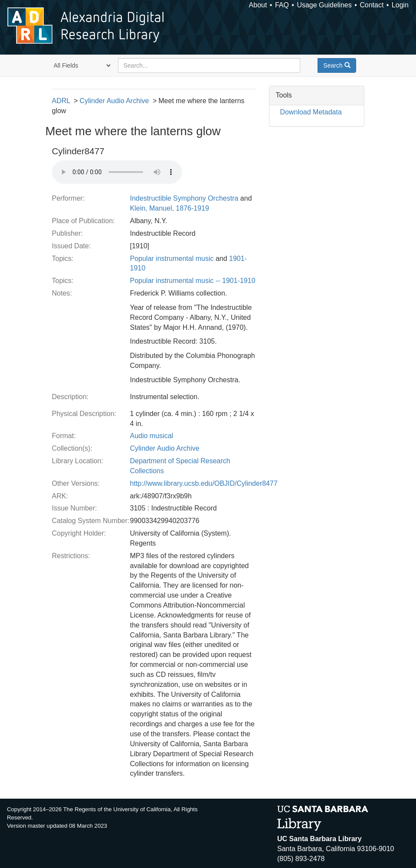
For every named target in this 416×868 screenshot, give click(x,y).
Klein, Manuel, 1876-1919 (170, 208)
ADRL (61, 101)
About (258, 5)
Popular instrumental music (172, 258)
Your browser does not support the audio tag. (117, 172)
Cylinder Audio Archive (114, 101)
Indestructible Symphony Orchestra (184, 198)
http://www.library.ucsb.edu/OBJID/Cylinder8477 (204, 483)
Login (400, 5)
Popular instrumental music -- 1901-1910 (193, 281)
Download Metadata (311, 112)
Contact (372, 5)
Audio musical (152, 436)
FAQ (282, 5)
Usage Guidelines (324, 5)
